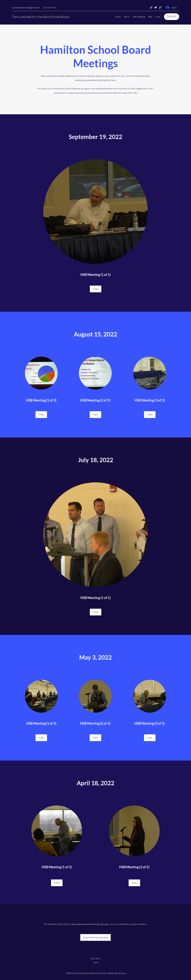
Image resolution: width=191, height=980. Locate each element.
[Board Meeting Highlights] (95, 937)
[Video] (96, 289)
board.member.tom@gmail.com (26, 8)
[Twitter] (156, 7)
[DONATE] (172, 17)
